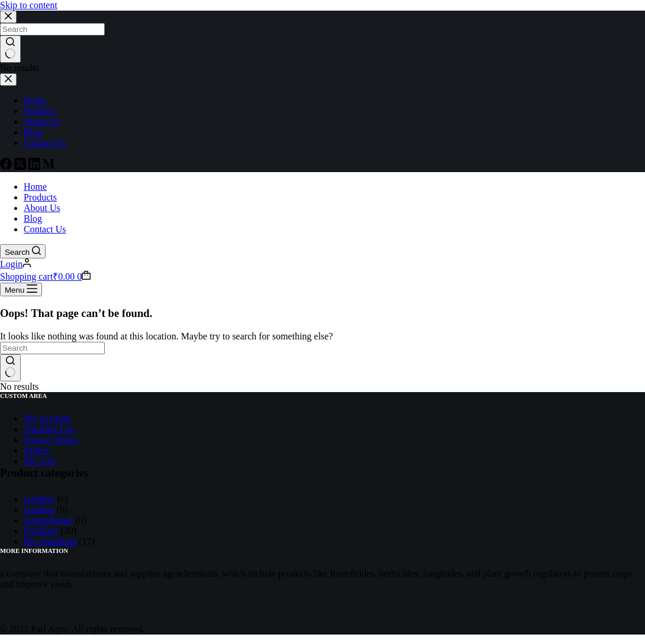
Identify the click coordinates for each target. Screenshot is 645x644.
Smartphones (49, 520)
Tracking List (49, 429)
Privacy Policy (51, 440)
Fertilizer (41, 531)
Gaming (39, 509)
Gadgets (39, 499)
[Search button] (10, 368)
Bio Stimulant (50, 541)
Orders (37, 450)
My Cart (40, 461)
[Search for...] (52, 348)
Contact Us (45, 229)
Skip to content (29, 5)
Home (35, 187)
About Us (42, 208)
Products (40, 197)
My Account (47, 418)
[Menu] (21, 289)
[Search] (23, 251)
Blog (33, 219)
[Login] (16, 264)
